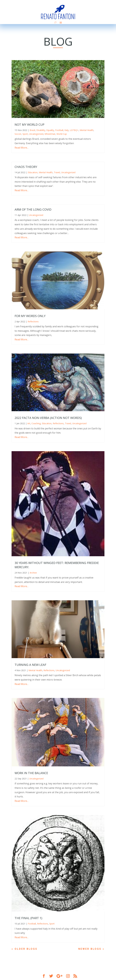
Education (33, 172)
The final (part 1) (28, 918)
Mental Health (87, 130)
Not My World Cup (29, 125)
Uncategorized (36, 134)
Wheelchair (50, 134)
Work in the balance (31, 773)
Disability (41, 130)
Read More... (22, 148)
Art (29, 423)
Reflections (33, 321)
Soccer (18, 134)
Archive (33, 573)
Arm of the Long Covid (33, 209)
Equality (50, 130)
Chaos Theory (26, 167)
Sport (25, 134)
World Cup (62, 134)
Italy (67, 130)
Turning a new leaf (30, 665)
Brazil (32, 130)
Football (59, 130)
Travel (57, 172)
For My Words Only (30, 316)
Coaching (36, 423)
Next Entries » (91, 949)
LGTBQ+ (74, 130)
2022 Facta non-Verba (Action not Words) (48, 418)
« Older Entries (26, 949)
